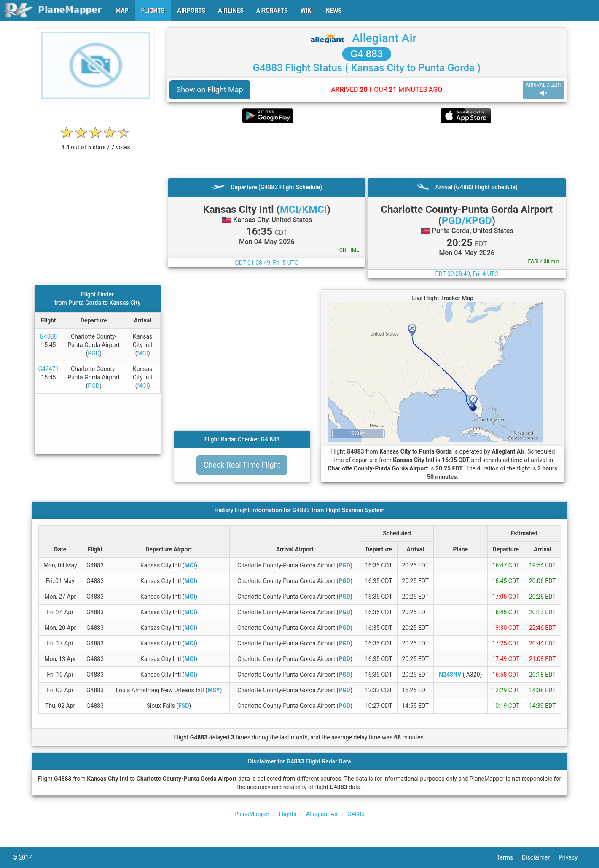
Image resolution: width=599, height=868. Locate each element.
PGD (94, 353)
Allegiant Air (384, 38)
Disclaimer (540, 857)
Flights (287, 814)
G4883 (356, 814)
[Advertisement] (367, 150)
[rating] (96, 143)
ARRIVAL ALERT (544, 90)
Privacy (572, 857)
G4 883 (367, 54)
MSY (214, 690)
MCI (143, 353)
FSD (184, 706)
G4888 (48, 336)
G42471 (49, 369)
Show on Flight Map (210, 90)
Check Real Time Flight (242, 465)
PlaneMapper (252, 814)
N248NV (450, 675)
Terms (509, 857)
